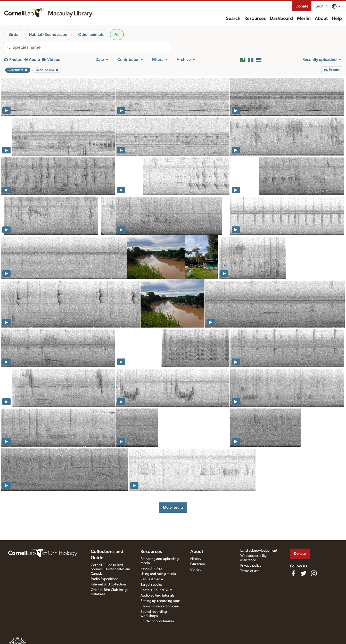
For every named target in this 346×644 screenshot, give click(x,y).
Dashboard (281, 19)
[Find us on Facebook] (293, 573)
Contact (196, 569)
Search (233, 19)
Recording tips (152, 568)
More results (173, 507)
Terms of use (250, 571)
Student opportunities (157, 621)
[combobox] (92, 47)
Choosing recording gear (160, 606)
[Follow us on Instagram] (314, 573)
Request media (152, 579)
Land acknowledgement (259, 551)
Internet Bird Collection (108, 584)
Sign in (322, 6)
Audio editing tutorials (157, 596)
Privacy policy (251, 566)
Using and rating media (158, 574)
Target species (151, 585)
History (196, 559)
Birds (13, 35)
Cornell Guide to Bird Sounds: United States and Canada (111, 569)
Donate (302, 6)
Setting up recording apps (160, 601)
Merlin (304, 19)
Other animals (91, 35)
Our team (197, 564)
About (321, 19)
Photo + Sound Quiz (156, 590)
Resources (255, 19)
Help (337, 19)
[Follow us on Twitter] (303, 573)
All (117, 35)
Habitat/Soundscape (48, 35)
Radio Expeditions (105, 579)
